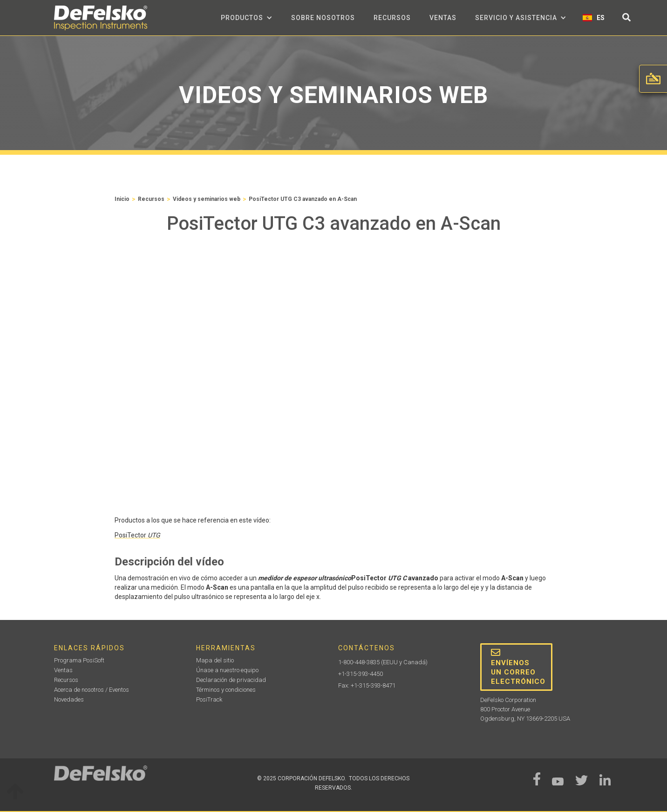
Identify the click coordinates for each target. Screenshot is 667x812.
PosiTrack (209, 699)
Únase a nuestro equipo (227, 670)
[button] (247, 18)
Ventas (443, 18)
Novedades (69, 699)
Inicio (122, 199)
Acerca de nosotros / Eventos (92, 690)
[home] (101, 18)
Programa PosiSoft (79, 660)
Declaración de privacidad (231, 680)
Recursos (392, 18)
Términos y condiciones (226, 690)
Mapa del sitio (215, 660)
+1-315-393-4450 (361, 674)
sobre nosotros (323, 18)
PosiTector (137, 535)
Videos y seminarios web (207, 199)
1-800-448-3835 (359, 662)
